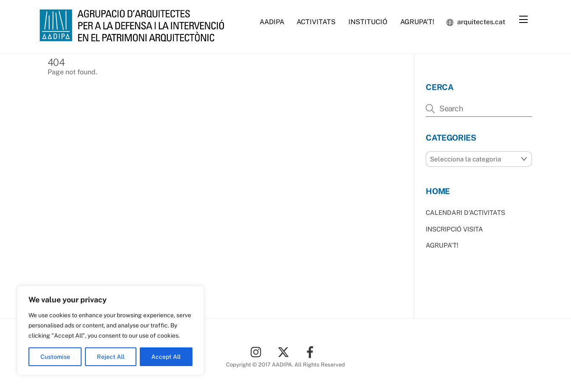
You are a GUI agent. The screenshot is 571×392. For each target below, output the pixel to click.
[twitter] (285, 351)
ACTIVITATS (316, 22)
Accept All (166, 357)
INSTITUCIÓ (368, 22)
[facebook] (312, 351)
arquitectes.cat (476, 22)
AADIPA (272, 22)
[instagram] (258, 351)
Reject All (111, 357)
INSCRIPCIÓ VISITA (454, 229)
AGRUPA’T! (417, 22)
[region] (110, 330)
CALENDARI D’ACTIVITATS (465, 213)
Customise (55, 357)
